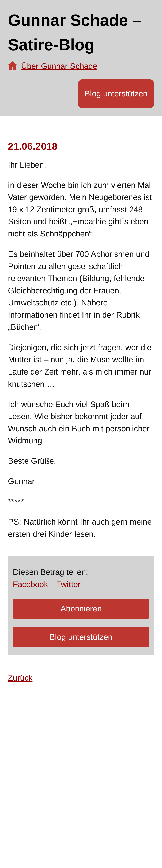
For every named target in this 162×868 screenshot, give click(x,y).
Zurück (20, 678)
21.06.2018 (33, 146)
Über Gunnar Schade (59, 66)
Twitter (69, 584)
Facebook (30, 584)
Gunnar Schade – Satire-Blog (75, 32)
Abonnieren (81, 609)
